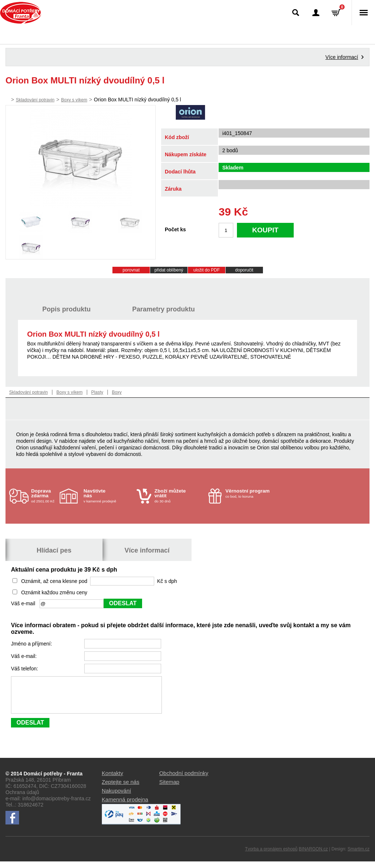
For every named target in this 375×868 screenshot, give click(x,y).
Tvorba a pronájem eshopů (271, 856)
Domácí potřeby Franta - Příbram (21, 13)
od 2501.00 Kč (44, 496)
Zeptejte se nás (121, 788)
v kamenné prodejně (108, 496)
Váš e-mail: (25, 656)
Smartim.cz (359, 856)
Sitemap (169, 788)
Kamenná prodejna (125, 806)
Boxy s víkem (74, 100)
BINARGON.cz (313, 856)
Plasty (97, 392)
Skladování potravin (35, 100)
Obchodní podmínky (184, 780)
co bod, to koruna (250, 493)
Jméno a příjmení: (32, 644)
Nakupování (116, 797)
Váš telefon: (25, 669)
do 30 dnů (179, 496)
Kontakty (112, 780)
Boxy (117, 392)
